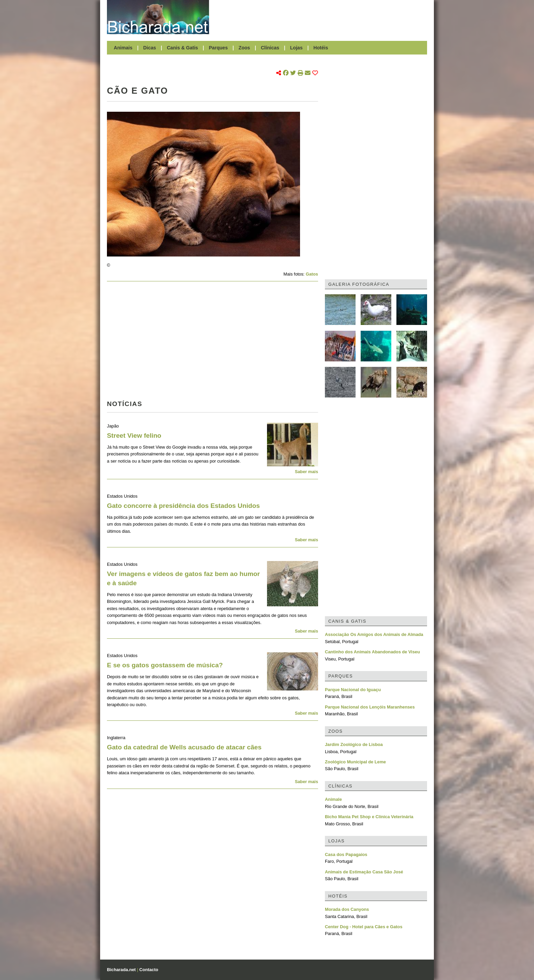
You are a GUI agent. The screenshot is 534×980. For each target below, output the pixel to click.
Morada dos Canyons (347, 909)
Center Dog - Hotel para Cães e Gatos (364, 927)
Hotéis (321, 48)
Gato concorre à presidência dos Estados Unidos (183, 506)
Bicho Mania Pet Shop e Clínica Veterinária (369, 817)
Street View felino (134, 435)
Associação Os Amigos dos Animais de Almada (374, 634)
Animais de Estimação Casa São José (364, 872)
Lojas (296, 48)
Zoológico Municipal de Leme (355, 762)
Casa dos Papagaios (346, 854)
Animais (123, 48)
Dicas (150, 48)
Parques (218, 48)
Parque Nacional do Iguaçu (353, 690)
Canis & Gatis (183, 48)
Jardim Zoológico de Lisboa (354, 744)
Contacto (149, 970)
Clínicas (270, 48)
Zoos (245, 48)
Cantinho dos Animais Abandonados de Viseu (372, 652)
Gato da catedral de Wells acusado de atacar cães (184, 747)
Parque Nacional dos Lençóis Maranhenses (370, 707)
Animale (333, 799)
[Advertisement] (321, 17)
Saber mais (307, 472)
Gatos (312, 274)
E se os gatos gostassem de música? (165, 665)
